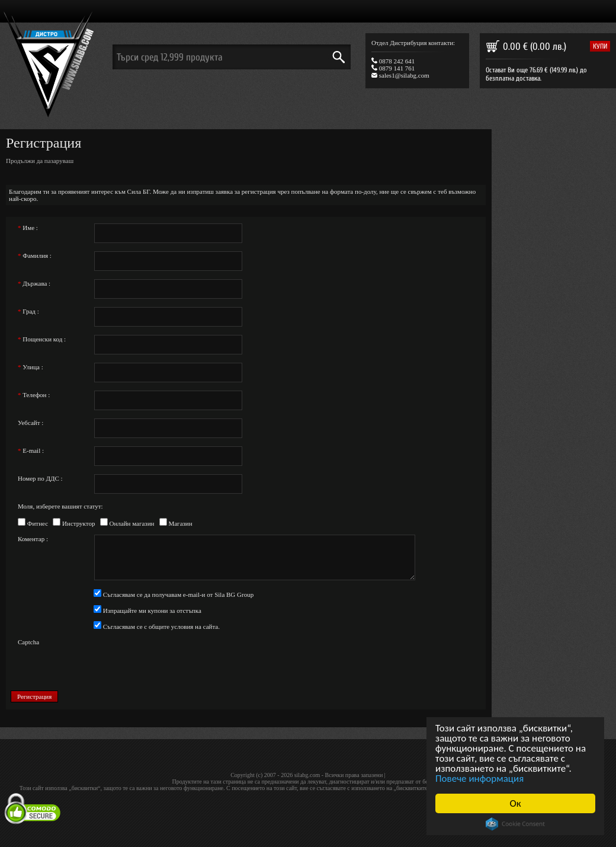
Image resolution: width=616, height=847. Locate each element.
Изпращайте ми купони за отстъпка (151, 611)
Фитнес (37, 523)
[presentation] (184, 660)
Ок (516, 803)
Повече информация (479, 779)
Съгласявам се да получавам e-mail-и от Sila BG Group (177, 595)
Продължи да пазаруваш (40, 161)
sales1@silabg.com (400, 75)
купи (600, 46)
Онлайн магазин (131, 523)
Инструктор (78, 523)
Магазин (180, 523)
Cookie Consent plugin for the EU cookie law (515, 824)
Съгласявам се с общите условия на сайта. (161, 627)
